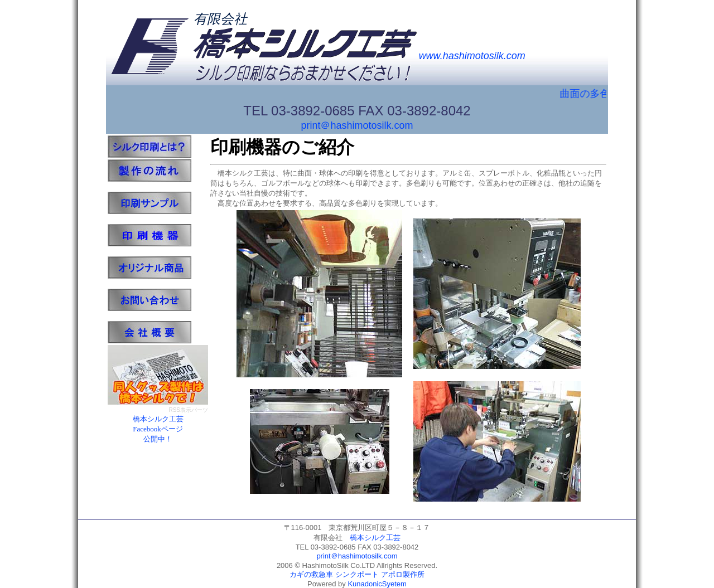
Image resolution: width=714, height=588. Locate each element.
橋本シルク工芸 (375, 538)
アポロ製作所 (403, 574)
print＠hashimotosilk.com (357, 125)
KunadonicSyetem (377, 584)
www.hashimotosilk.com (472, 56)
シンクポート (357, 574)
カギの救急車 (311, 574)
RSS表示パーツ (188, 410)
